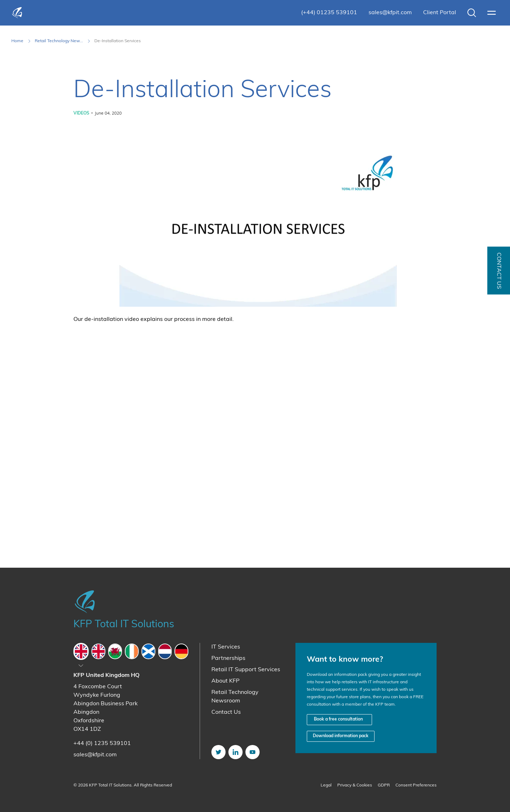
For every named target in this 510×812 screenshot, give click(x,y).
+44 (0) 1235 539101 (102, 744)
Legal (326, 785)
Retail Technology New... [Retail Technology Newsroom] (59, 41)
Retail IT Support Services (246, 670)
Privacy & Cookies (355, 785)
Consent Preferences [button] (416, 785)
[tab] (81, 651)
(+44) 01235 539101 (329, 13)
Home (17, 41)
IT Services (226, 647)
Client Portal (440, 13)
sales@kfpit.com (390, 13)
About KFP (225, 681)
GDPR (384, 785)
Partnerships (228, 658)
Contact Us (226, 712)
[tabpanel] (131, 715)
